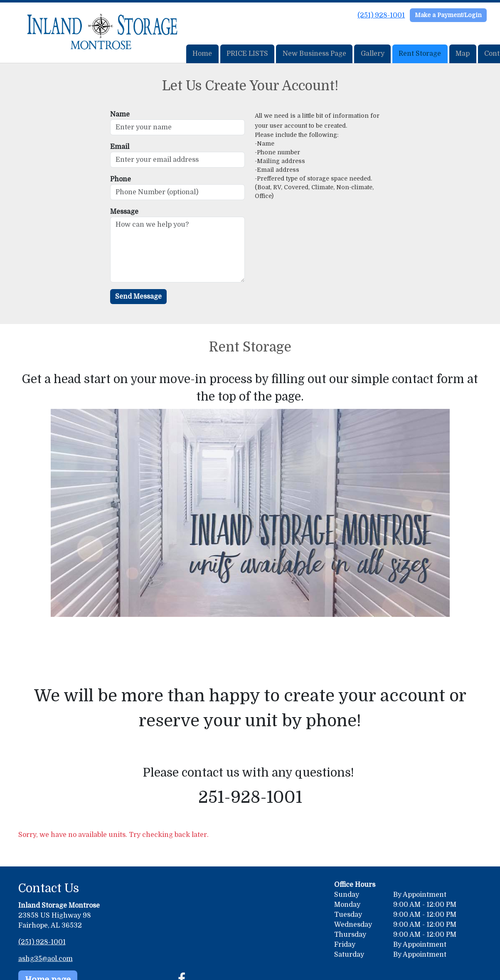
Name (120, 114)
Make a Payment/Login (448, 15)
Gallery (373, 54)
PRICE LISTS (247, 54)
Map (463, 54)
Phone (121, 179)
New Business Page (314, 54)
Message (124, 212)
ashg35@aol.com (46, 959)
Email (120, 147)
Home (202, 54)
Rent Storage (420, 54)
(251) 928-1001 (381, 15)
